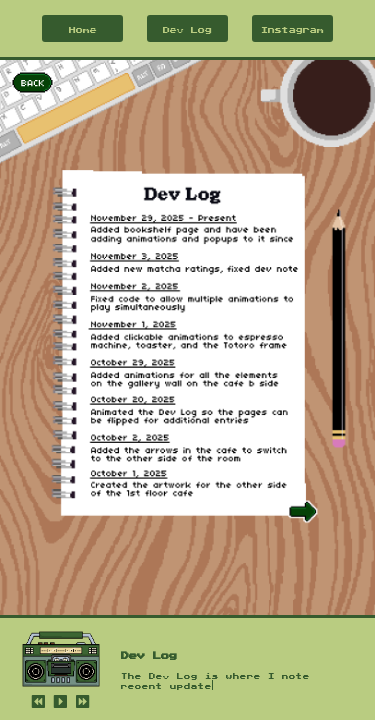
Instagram (292, 28)
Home (83, 28)
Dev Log (187, 28)
